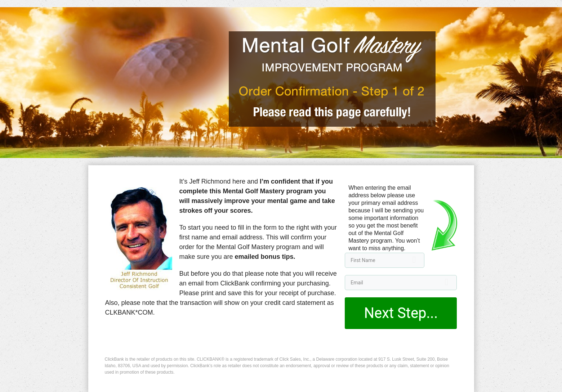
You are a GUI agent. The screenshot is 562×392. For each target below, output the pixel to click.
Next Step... (401, 313)
